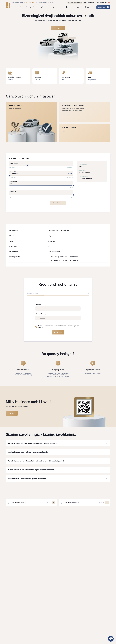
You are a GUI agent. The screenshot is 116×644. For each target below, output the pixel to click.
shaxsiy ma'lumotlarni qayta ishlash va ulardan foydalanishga (58, 326)
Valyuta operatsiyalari (39, 7)
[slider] (28, 166)
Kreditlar (22, 7)
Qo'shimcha (59, 7)
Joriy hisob (15, 7)
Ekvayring (29, 7)
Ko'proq (52, 2)
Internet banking (50, 7)
